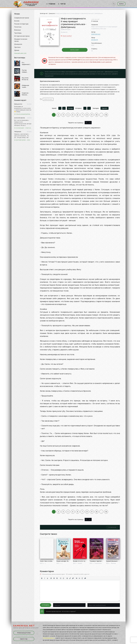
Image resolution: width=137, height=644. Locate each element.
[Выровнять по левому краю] (51, 578)
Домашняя (18, 44)
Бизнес (17, 21)
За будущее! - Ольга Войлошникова (23, 128)
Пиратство (24, 639)
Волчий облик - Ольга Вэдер (23, 140)
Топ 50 (62, 4)
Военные (18, 30)
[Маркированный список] (61, 578)
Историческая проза (22, 36)
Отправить (46, 605)
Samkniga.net (44, 13)
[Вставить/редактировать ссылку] (70, 578)
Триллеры (18, 33)
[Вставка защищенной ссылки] (73, 578)
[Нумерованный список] (63, 578)
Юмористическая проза (21, 40)
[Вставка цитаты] (77, 578)
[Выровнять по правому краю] (57, 578)
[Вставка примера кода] (79, 578)
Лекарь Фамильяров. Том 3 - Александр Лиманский (23, 114)
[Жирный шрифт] (42, 578)
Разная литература (21, 24)
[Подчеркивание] (47, 578)
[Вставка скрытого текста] (85, 578)
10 (97, 115)
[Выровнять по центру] (54, 578)
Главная (51, 4)
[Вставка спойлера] (82, 578)
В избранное (112, 527)
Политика (18, 27)
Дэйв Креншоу (96, 34)
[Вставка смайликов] (67, 578)
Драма (17, 50)
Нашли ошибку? (67, 36)
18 (106, 115)
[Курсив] (45, 578)
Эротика (17, 47)
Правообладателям (24, 633)
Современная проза (22, 18)
